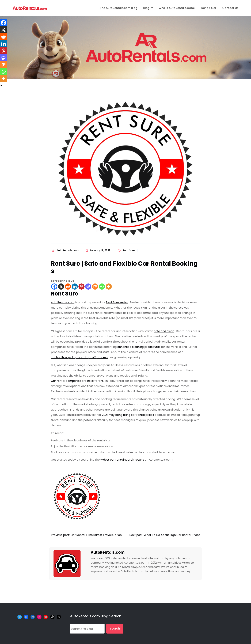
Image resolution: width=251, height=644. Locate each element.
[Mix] (95, 287)
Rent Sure (129, 250)
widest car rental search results (122, 460)
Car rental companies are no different (77, 381)
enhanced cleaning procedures (139, 347)
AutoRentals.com (67, 250)
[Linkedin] (75, 287)
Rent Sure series (117, 302)
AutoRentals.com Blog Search (96, 616)
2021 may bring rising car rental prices (128, 415)
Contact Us (230, 8)
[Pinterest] (81, 287)
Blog (146, 8)
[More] (109, 287)
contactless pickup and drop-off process (79, 357)
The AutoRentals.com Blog (119, 8)
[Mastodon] (88, 287)
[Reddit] (68, 287)
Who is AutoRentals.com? (177, 8)
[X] (61, 287)
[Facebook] (54, 287)
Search (115, 629)
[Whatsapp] (102, 287)
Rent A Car (209, 8)
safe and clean (164, 331)
